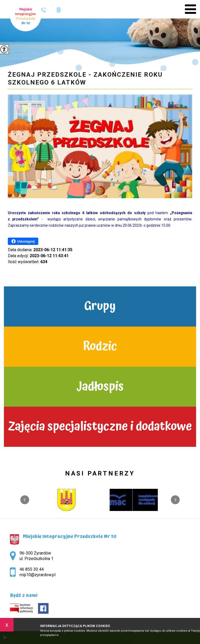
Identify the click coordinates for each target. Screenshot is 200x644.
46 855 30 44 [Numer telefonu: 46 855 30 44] (32, 569)
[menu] (190, 9)
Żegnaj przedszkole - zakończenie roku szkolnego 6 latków (85, 79)
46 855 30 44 (44, 10)
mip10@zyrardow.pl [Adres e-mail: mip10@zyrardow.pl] (37, 575)
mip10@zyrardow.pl (59, 10)
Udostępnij (23, 241)
